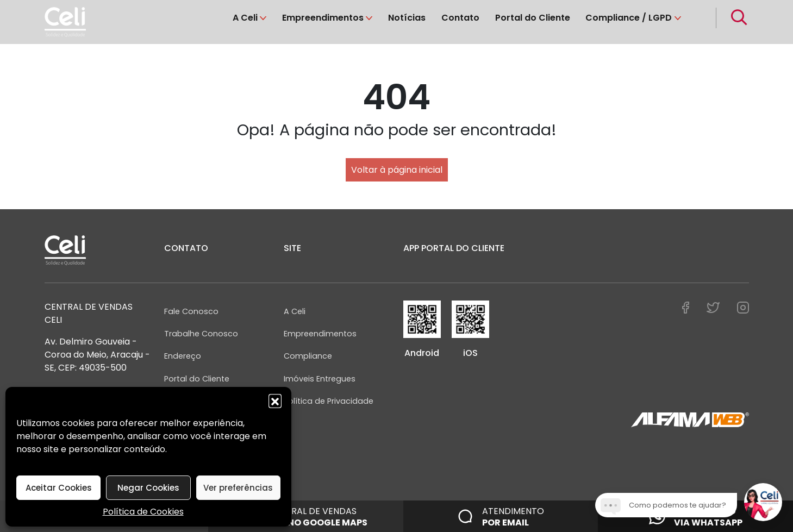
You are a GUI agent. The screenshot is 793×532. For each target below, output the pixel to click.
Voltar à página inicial (397, 170)
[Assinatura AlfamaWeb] (690, 420)
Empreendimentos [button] (323, 18)
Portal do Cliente (533, 18)
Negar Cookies (148, 488)
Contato (460, 18)
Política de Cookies (143, 512)
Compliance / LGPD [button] (629, 18)
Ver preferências (238, 488)
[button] (275, 400)
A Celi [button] (245, 18)
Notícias (407, 18)
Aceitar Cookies (59, 488)
